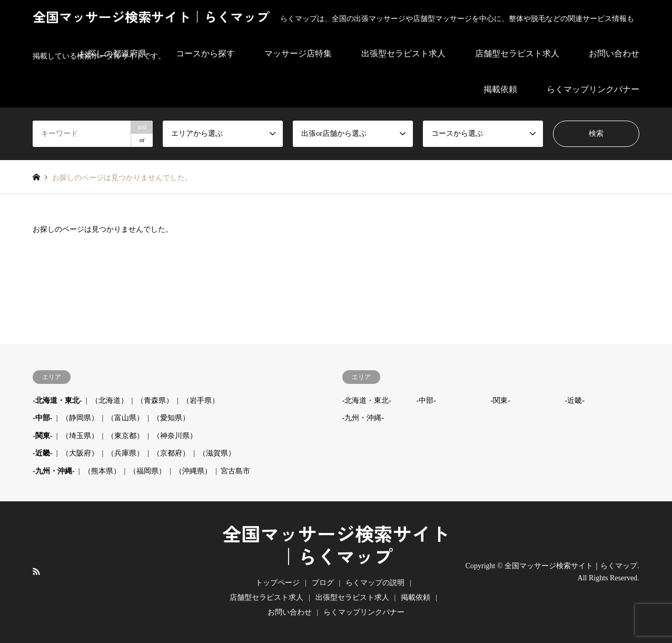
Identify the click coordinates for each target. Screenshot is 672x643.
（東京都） (125, 436)
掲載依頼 (500, 89)
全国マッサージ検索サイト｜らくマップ (336, 546)
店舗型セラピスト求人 (266, 597)
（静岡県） (80, 418)
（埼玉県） (80, 436)
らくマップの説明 (375, 583)
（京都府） (171, 453)
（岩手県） (201, 400)
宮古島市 (235, 471)
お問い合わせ (290, 612)
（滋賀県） (217, 453)
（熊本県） (102, 471)
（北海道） (110, 400)
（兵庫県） (125, 453)
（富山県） (125, 418)
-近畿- (42, 453)
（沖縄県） (193, 471)
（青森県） (155, 400)
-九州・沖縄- (53, 471)
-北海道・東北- (57, 400)
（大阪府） (80, 453)
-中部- (42, 418)
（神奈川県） (175, 436)
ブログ (323, 583)
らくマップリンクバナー (593, 89)
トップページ (278, 583)
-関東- (42, 436)
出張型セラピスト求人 (352, 597)
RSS (36, 571)
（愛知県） (171, 418)
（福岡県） (147, 471)
